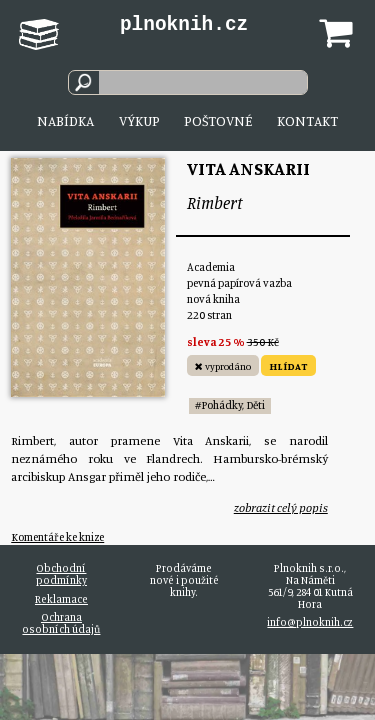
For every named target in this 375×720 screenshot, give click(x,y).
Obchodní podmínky (61, 574)
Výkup (139, 120)
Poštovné (218, 120)
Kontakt (307, 120)
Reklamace (61, 599)
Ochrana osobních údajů (61, 623)
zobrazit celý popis (281, 507)
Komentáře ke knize (57, 537)
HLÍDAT (288, 366)
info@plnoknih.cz (310, 622)
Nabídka (65, 120)
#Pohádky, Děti (230, 405)
